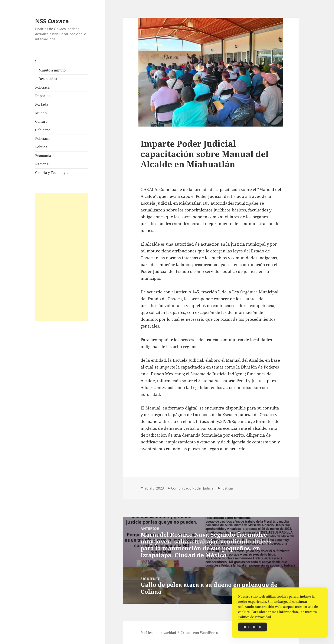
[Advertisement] (62, 257)
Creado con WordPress (199, 633)
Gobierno (43, 130)
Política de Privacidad (255, 618)
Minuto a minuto (52, 70)
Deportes (43, 96)
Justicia (227, 488)
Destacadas (48, 79)
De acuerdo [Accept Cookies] (253, 628)
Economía (43, 156)
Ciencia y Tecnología (52, 173)
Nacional (42, 164)
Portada (42, 104)
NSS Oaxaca (52, 21)
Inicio (40, 62)
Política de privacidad (158, 633)
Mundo (41, 113)
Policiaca (42, 87)
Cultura (41, 121)
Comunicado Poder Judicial (193, 488)
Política (41, 147)
